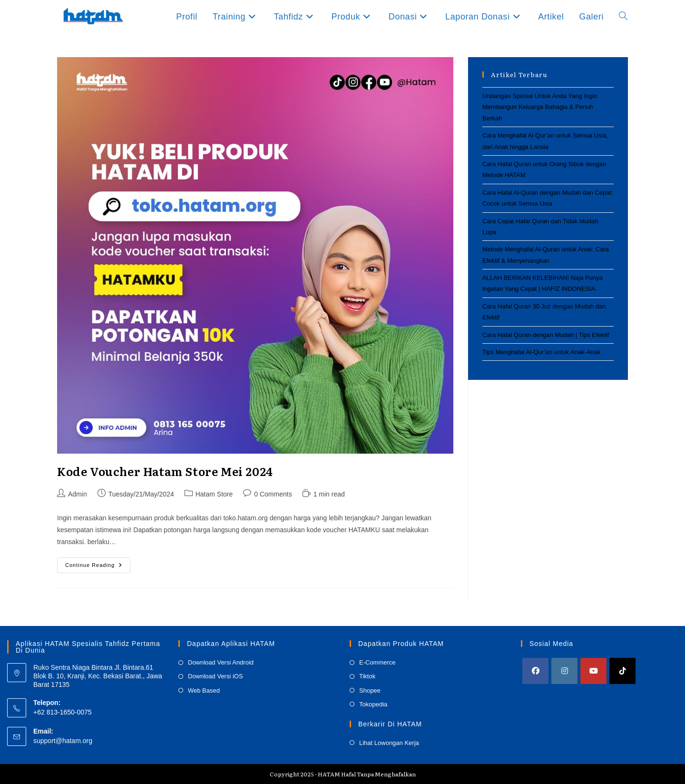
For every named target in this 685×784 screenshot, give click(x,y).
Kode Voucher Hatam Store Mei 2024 (165, 471)
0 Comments (273, 494)
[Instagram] (564, 671)
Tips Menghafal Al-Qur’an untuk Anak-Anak (542, 352)
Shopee (370, 690)
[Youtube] (593, 671)
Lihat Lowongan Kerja (389, 743)
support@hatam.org (63, 741)
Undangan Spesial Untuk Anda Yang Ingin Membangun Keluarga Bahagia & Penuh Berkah (540, 107)
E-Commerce (377, 662)
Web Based (204, 690)
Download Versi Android (221, 662)
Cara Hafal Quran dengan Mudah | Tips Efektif (546, 335)
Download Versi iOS (215, 676)
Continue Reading (98, 567)
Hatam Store (214, 494)
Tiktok (367, 676)
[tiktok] (622, 671)
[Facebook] (535, 671)
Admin (78, 494)
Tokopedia (373, 704)
